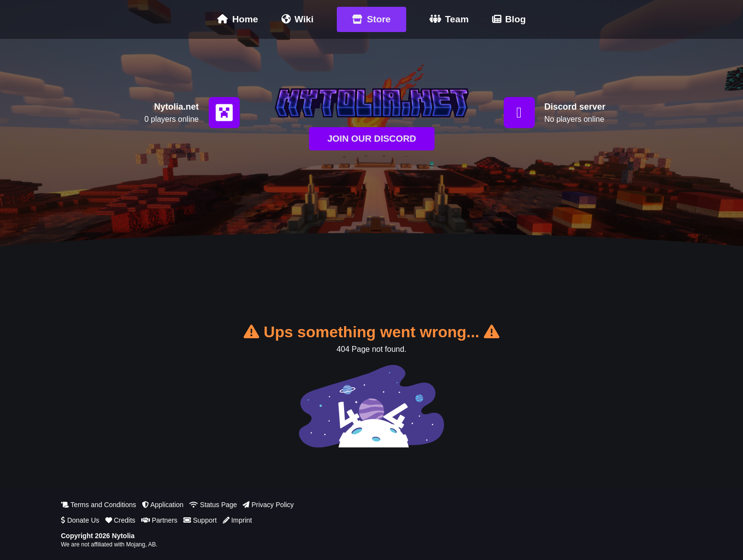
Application (163, 505)
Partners (159, 520)
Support (200, 520)
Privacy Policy (268, 505)
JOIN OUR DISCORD (372, 139)
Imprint (238, 520)
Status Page (213, 505)
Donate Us (80, 520)
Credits (120, 520)
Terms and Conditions (99, 505)
